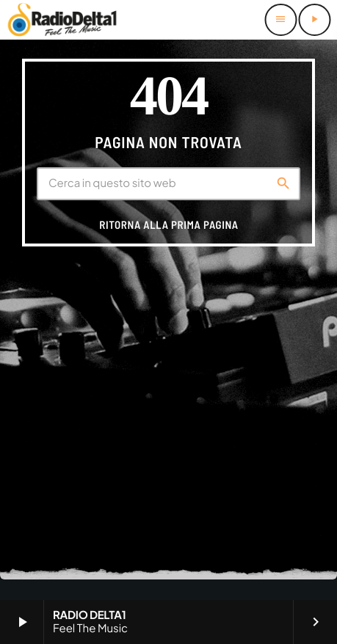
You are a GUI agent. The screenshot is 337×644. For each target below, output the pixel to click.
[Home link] (62, 20)
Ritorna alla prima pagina (168, 224)
